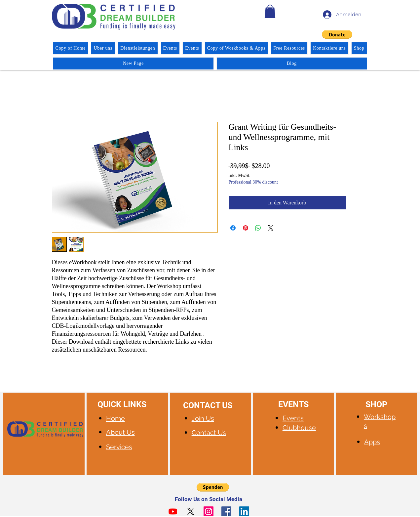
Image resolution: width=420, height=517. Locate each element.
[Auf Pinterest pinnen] (246, 228)
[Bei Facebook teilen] (233, 228)
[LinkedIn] (244, 511)
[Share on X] (271, 228)
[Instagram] (209, 511)
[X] (191, 511)
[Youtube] (173, 511)
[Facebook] (226, 511)
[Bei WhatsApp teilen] (258, 228)
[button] (270, 11)
